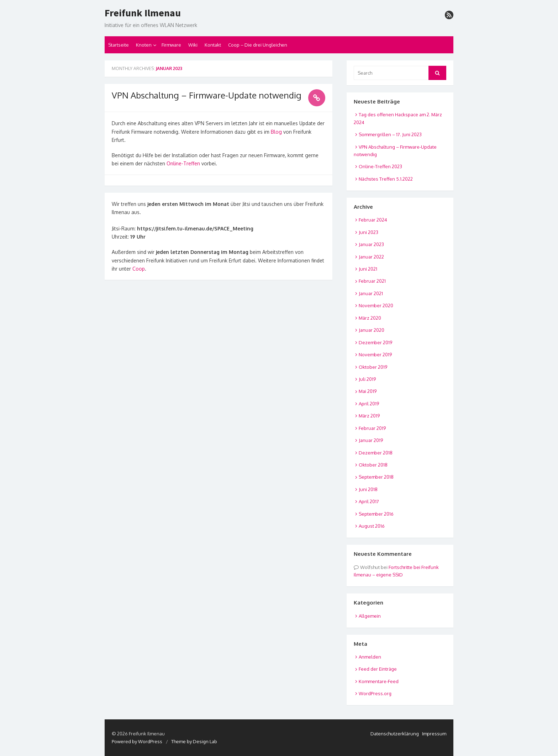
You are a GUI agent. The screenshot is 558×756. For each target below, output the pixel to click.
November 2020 (376, 305)
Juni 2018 (368, 489)
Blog (276, 132)
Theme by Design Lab (194, 741)
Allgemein (370, 616)
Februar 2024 (373, 220)
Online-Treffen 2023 (380, 166)
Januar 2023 (371, 244)
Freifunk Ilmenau (143, 13)
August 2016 (372, 526)
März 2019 (369, 416)
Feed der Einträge (378, 669)
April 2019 (369, 404)
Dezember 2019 (375, 342)
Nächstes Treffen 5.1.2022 (386, 179)
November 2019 (375, 355)
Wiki (193, 45)
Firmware (171, 45)
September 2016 (376, 514)
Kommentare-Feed (379, 681)
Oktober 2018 (373, 465)
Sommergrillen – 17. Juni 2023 (390, 134)
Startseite (119, 45)
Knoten (144, 45)
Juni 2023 (369, 232)
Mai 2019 (368, 391)
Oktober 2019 (373, 367)
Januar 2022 (371, 257)
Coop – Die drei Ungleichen (258, 45)
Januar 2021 (371, 293)
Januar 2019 (371, 440)
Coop (139, 269)
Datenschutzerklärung (395, 734)
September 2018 (376, 477)
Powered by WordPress (137, 741)
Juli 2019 (367, 379)
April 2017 (369, 501)
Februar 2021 (372, 281)
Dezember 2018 (376, 453)
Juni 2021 (368, 269)
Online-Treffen (183, 163)
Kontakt (213, 45)
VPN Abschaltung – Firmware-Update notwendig (207, 95)
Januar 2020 (372, 330)
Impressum (434, 734)
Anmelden (370, 657)
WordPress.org (375, 693)
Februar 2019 (372, 428)
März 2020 (370, 318)
